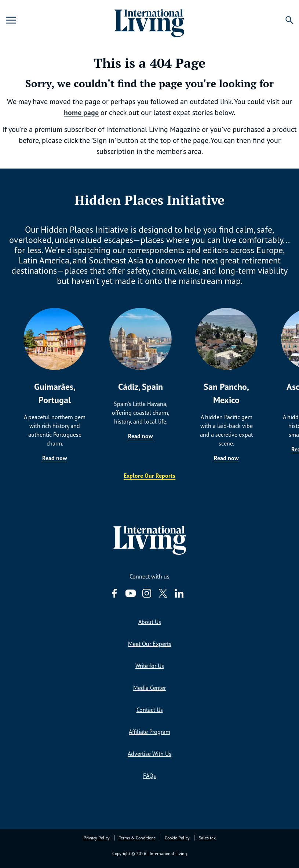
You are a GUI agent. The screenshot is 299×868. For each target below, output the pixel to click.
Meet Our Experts (150, 644)
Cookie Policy (177, 838)
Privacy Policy (97, 838)
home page (81, 112)
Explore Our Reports (149, 476)
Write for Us (150, 666)
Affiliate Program (149, 732)
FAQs (149, 776)
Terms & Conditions (137, 838)
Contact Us (150, 710)
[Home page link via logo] (150, 20)
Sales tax (207, 838)
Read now (55, 458)
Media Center (149, 688)
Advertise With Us (149, 754)
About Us (150, 622)
